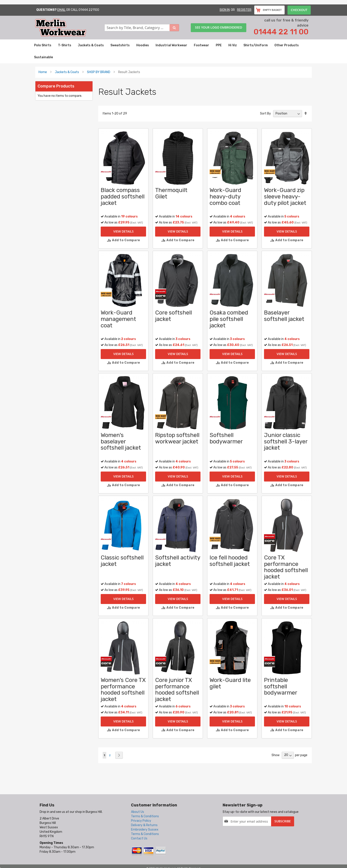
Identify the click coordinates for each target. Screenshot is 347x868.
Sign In (225, 10)
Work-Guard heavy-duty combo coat (225, 196)
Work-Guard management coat (118, 319)
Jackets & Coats (67, 72)
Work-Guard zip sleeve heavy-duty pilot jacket (285, 196)
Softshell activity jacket (178, 561)
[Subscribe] (283, 821)
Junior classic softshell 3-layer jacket (286, 441)
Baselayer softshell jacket (284, 316)
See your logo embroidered (219, 27)
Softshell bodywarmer (226, 438)
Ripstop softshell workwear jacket (177, 438)
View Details (123, 231)
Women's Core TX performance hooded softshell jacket (123, 690)
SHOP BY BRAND (99, 72)
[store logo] (70, 28)
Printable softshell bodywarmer (281, 686)
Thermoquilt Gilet (171, 193)
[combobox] (142, 28)
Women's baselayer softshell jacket (121, 441)
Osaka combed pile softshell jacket (229, 319)
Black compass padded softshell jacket (123, 196)
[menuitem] (43, 45)
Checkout (299, 10)
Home (43, 72)
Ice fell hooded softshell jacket (230, 561)
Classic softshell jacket (122, 561)
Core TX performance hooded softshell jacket (286, 567)
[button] (123, 240)
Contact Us (139, 838)
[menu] (173, 51)
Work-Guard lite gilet (230, 683)
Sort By (265, 114)
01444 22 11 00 (281, 32)
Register (244, 10)
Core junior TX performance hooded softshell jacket (177, 690)
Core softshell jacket (173, 316)
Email (61, 10)
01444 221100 (89, 10)
